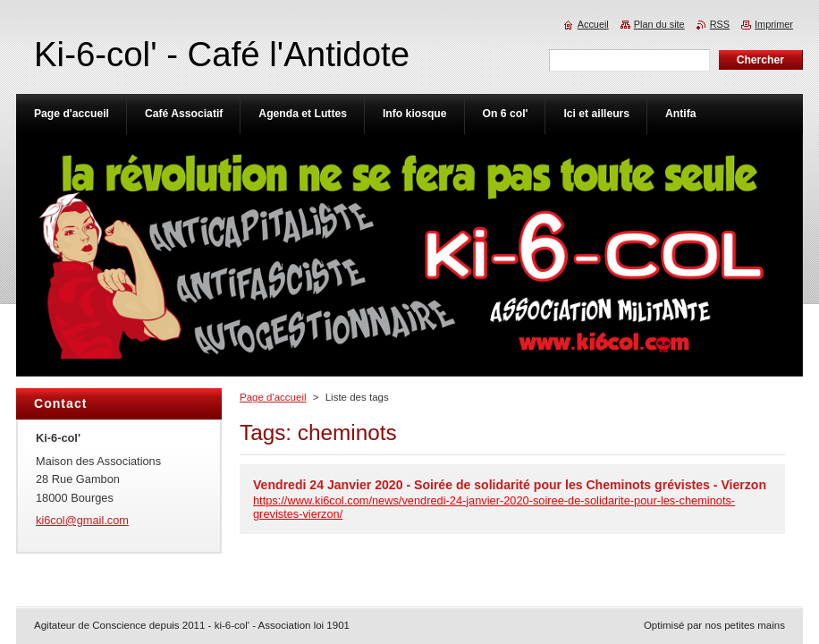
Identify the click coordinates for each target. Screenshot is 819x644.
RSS (720, 24)
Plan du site (659, 24)
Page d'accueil (273, 397)
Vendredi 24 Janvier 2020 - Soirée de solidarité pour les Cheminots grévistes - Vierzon (510, 485)
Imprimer (774, 24)
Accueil (593, 24)
